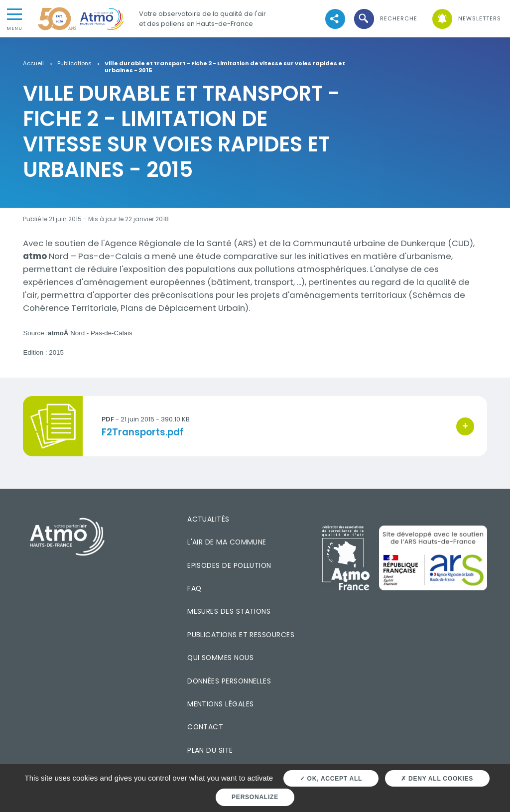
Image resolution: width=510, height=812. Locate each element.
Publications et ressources (241, 635)
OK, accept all (331, 779)
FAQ (194, 588)
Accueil (33, 64)
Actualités (208, 519)
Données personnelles (229, 681)
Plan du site (210, 750)
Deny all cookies (437, 779)
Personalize (255, 797)
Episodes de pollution (229, 565)
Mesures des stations (229, 611)
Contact (205, 727)
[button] (385, 19)
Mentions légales (220, 704)
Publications (74, 64)
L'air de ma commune (227, 542)
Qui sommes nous (220, 658)
